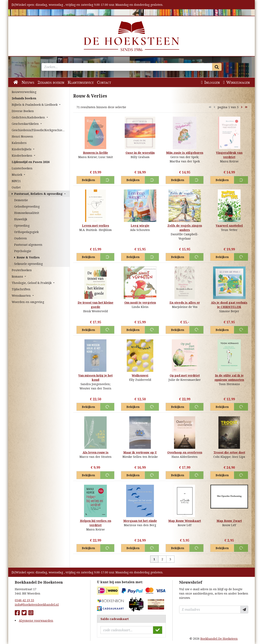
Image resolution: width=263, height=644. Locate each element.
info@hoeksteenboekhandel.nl (37, 604)
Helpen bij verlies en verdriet (96, 523)
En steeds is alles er (185, 302)
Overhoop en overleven (185, 452)
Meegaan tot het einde (140, 521)
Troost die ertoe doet (229, 452)
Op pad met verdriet (185, 375)
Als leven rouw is (96, 452)
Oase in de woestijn (140, 153)
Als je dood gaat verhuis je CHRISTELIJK (229, 305)
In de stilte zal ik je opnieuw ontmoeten (229, 378)
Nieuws (28, 82)
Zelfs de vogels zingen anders (185, 228)
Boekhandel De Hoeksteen (219, 639)
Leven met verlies (96, 226)
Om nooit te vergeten (140, 302)
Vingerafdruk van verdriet (229, 155)
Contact (104, 82)
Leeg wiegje (140, 226)
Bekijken (88, 180)
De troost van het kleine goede (96, 305)
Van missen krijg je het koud (95, 378)
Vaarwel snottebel (229, 226)
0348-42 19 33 (24, 600)
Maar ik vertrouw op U (140, 452)
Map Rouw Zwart (229, 521)
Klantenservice (81, 82)
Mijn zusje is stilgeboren (185, 153)
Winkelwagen (236, 82)
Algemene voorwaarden (36, 620)
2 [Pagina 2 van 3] (162, 559)
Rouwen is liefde (96, 153)
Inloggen (210, 82)
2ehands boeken (51, 82)
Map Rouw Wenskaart (185, 521)
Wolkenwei (140, 375)
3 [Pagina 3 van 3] (170, 559)
